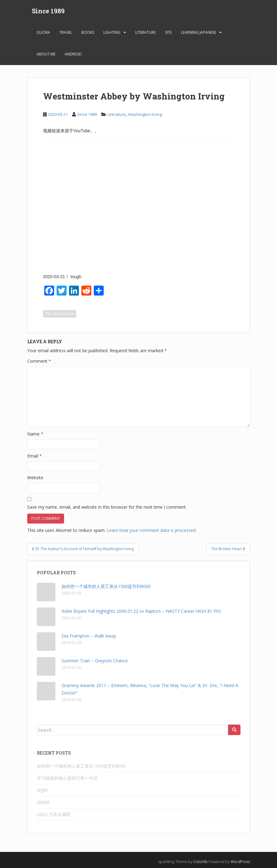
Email (35, 456)
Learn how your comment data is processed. (152, 530)
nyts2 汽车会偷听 (54, 814)
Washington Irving (145, 114)
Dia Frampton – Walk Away (89, 636)
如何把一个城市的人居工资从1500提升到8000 (106, 586)
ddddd (43, 802)
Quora (43, 32)
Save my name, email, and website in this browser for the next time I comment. (107, 507)
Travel (66, 32)
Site (168, 32)
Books (88, 32)
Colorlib (201, 862)
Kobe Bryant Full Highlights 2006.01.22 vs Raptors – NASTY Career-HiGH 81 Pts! (141, 611)
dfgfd (42, 790)
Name (35, 434)
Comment (39, 361)
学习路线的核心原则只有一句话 (67, 778)
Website (35, 478)
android (73, 54)
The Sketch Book (60, 314)
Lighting (112, 32)
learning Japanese (199, 32)
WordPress (240, 862)
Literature (145, 32)
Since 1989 (48, 11)
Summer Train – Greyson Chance (95, 661)
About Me (46, 54)
